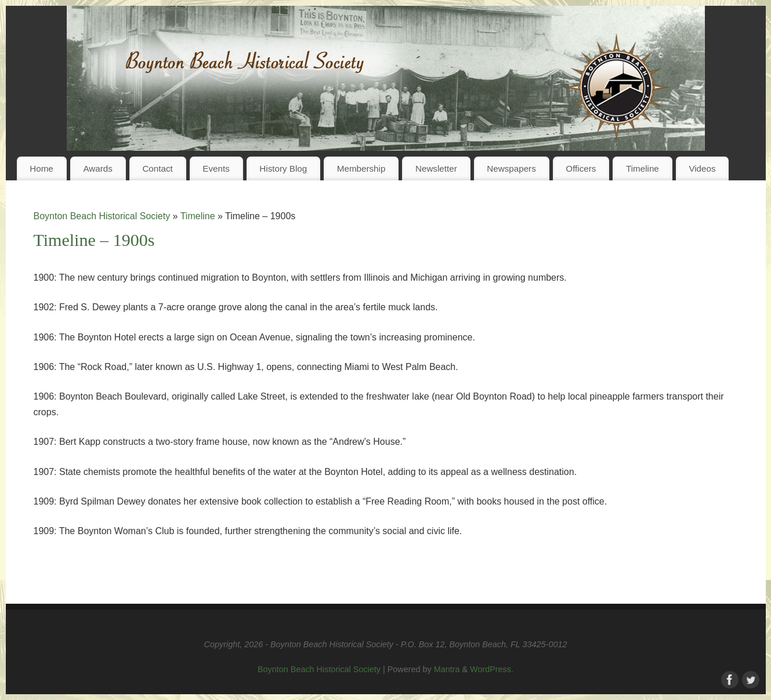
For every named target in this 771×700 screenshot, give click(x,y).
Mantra (447, 669)
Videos (702, 168)
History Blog (283, 168)
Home (41, 168)
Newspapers (511, 168)
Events (216, 168)
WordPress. (492, 669)
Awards (97, 168)
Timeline (642, 168)
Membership (361, 168)
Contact (157, 168)
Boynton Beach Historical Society (102, 216)
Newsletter (436, 168)
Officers (581, 168)
